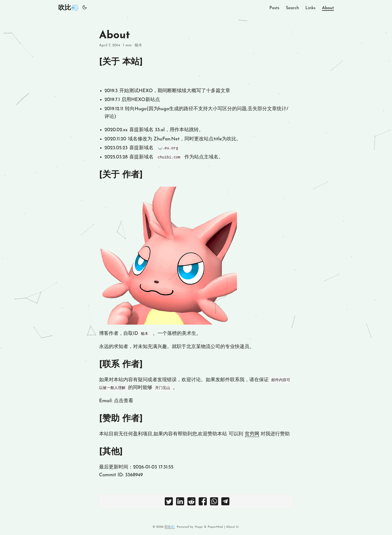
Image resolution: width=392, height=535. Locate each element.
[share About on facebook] (203, 503)
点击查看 (124, 401)
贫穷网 (252, 434)
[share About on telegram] (225, 503)
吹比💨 (69, 8)
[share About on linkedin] (180, 503)
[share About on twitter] (169, 503)
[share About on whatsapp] (214, 503)
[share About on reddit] (191, 503)
